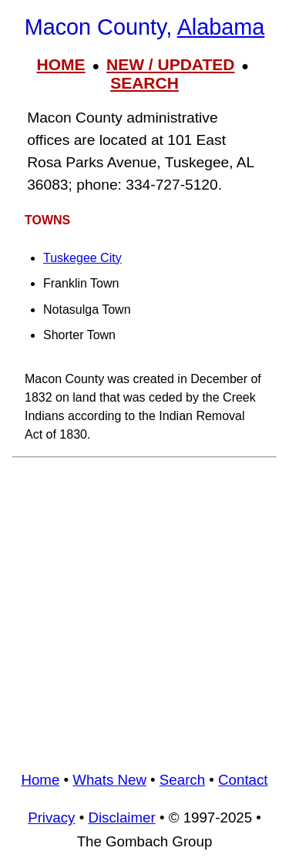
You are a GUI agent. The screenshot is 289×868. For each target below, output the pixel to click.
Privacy (51, 818)
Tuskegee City (82, 258)
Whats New (109, 780)
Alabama (221, 27)
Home (40, 780)
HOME (61, 64)
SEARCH (144, 83)
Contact (243, 780)
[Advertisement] (144, 609)
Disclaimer (121, 818)
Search (182, 780)
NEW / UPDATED (170, 64)
